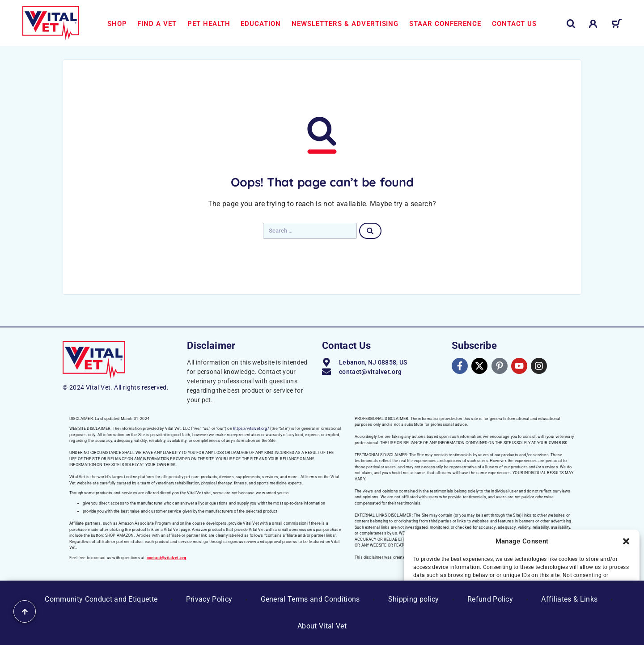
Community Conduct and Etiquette (101, 599)
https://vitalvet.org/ (251, 429)
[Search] (571, 24)
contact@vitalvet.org (167, 558)
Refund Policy (490, 599)
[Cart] (616, 25)
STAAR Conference (445, 24)
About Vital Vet (322, 626)
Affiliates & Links (569, 599)
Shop (117, 24)
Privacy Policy (209, 599)
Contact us (515, 24)
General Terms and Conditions (310, 599)
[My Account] (593, 24)
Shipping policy (414, 599)
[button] (626, 541)
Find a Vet (157, 24)
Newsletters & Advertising (345, 24)
